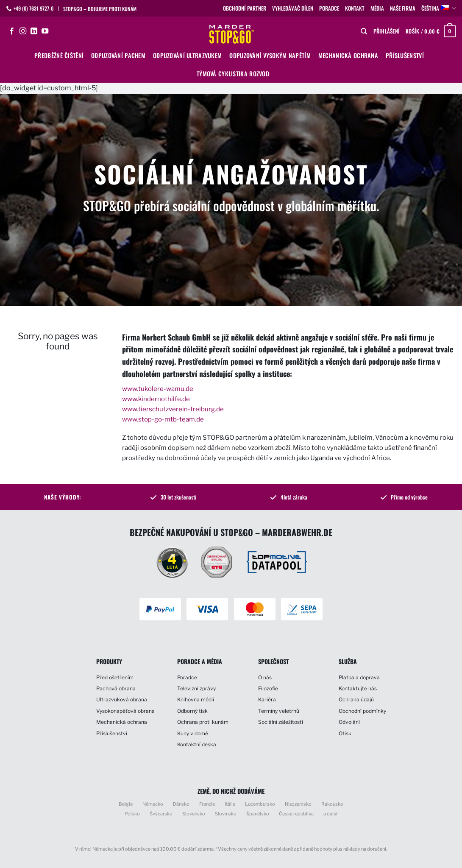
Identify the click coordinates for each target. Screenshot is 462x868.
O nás (265, 677)
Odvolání (349, 722)
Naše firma (403, 8)
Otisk (345, 733)
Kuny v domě (193, 733)
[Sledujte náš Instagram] (23, 31)
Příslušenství (405, 55)
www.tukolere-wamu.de (158, 389)
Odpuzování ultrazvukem (187, 55)
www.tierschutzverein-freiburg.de (173, 409)
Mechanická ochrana (348, 55)
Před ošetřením (115, 677)
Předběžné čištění (59, 55)
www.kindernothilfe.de (156, 399)
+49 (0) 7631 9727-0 (33, 8)
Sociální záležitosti (281, 722)
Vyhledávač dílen (293, 8)
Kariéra (267, 699)
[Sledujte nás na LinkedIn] (34, 31)
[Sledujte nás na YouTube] (45, 31)
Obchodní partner (245, 8)
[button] (387, 31)
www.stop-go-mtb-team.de (163, 419)
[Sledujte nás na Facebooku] (12, 31)
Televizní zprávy (196, 688)
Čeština (438, 8)
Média (377, 8)
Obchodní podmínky (362, 711)
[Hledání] (364, 31)
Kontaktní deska (197, 744)
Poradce (329, 8)
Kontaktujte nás (358, 688)
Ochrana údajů (356, 699)
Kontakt (355, 8)
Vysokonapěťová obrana (125, 711)
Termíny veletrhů (279, 711)
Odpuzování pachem (118, 55)
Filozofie (268, 688)
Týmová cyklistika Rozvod (233, 74)
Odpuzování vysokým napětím (270, 55)
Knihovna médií (196, 699)
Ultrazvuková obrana (122, 699)
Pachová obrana (116, 688)
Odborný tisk (192, 711)
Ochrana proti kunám (203, 722)
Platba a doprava (359, 677)
